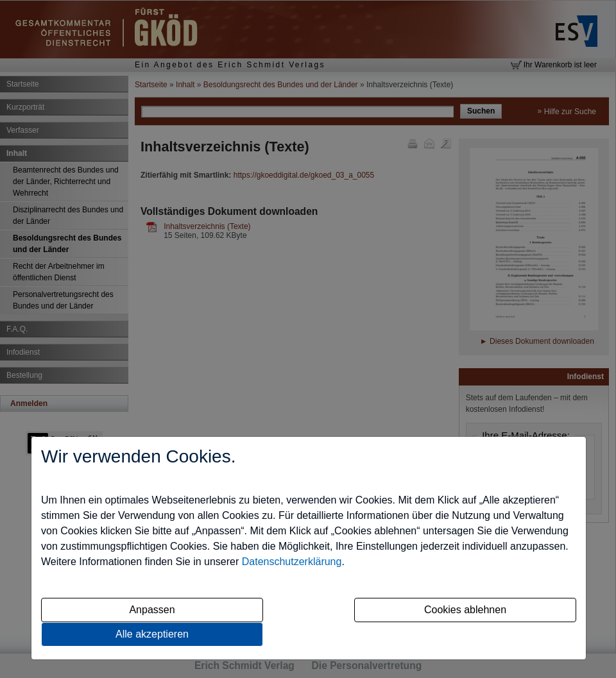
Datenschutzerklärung (292, 562)
